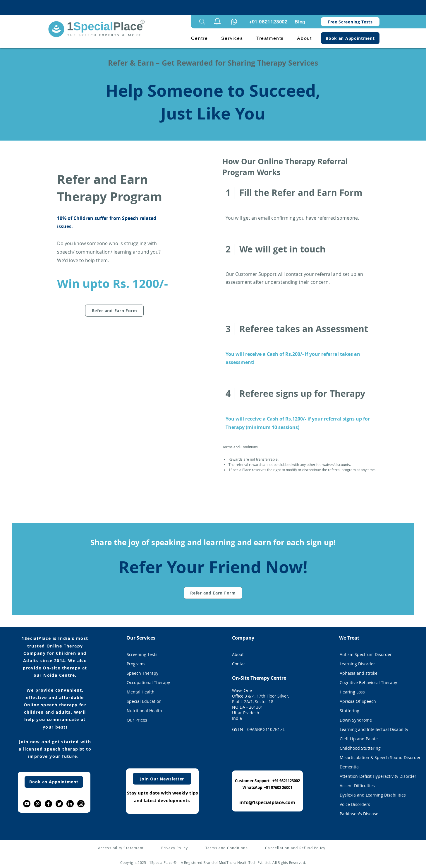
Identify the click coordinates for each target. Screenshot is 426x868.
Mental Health (141, 692)
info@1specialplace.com (267, 802)
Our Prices (137, 720)
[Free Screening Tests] (350, 22)
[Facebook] (48, 804)
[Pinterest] (38, 804)
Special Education (144, 701)
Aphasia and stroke (359, 673)
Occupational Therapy (148, 682)
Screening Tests (142, 654)
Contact (239, 664)
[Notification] (234, 22)
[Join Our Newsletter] (162, 779)
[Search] (202, 22)
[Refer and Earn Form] (114, 311)
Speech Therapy (142, 673)
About (238, 654)
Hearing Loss (352, 692)
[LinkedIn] (70, 804)
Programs (136, 664)
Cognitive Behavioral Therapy (368, 682)
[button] (217, 22)
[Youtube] (27, 804)
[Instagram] (81, 804)
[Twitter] (59, 804)
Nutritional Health (144, 711)
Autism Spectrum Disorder (366, 654)
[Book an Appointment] (350, 38)
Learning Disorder (357, 664)
